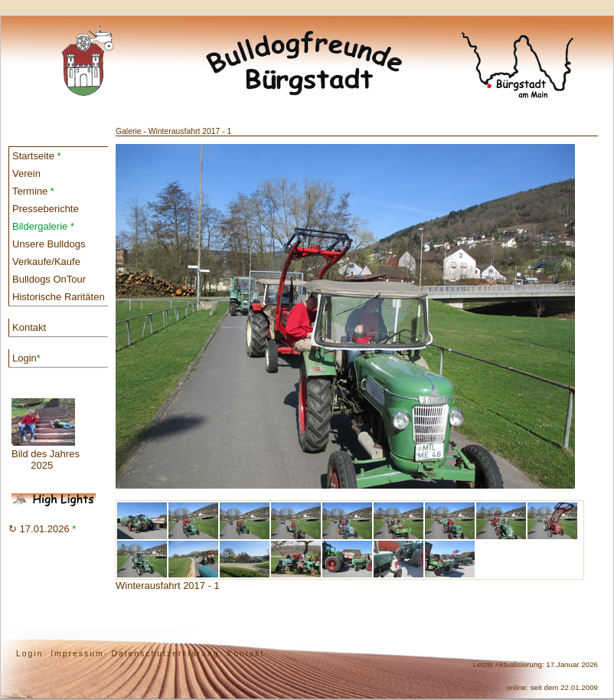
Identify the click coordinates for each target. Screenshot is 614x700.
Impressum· (79, 654)
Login (26, 358)
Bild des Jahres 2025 (46, 435)
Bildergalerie (43, 226)
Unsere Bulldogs (49, 244)
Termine (33, 191)
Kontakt (29, 327)
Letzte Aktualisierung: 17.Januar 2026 (536, 664)
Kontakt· (247, 654)
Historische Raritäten (59, 297)
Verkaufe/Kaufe (46, 262)
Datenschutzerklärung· (167, 654)
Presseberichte (46, 209)
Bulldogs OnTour (49, 279)
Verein (26, 173)
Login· (31, 654)
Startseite (37, 156)
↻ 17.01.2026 (42, 529)
